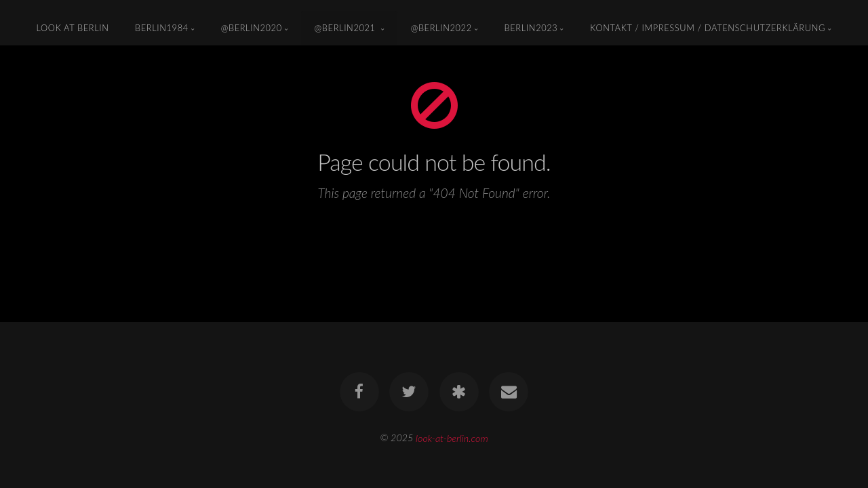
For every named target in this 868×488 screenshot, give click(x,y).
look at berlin (73, 28)
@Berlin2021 (347, 28)
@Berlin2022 (441, 28)
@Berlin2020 (252, 28)
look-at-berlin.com (452, 438)
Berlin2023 (531, 28)
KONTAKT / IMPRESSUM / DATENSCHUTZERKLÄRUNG (708, 28)
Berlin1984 (162, 28)
